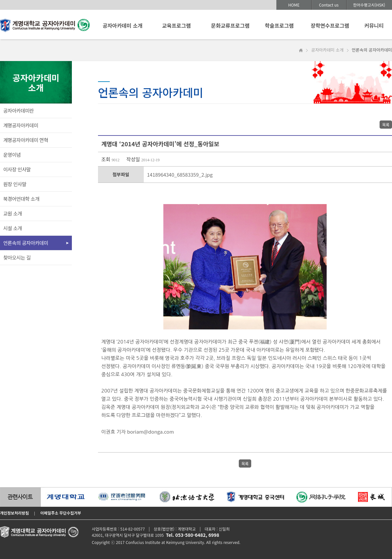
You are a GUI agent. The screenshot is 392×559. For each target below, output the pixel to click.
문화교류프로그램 (230, 25)
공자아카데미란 (18, 111)
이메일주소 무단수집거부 (61, 513)
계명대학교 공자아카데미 (45, 27)
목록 (386, 125)
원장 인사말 (15, 184)
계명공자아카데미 (21, 125)
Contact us (329, 5)
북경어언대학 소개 (21, 199)
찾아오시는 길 (17, 257)
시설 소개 (13, 228)
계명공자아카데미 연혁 (26, 140)
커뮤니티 (374, 25)
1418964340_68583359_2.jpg (180, 175)
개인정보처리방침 (14, 513)
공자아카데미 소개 (122, 25)
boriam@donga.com (150, 431)
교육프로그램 (176, 25)
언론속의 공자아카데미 (26, 243)
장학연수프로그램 (330, 25)
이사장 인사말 (17, 169)
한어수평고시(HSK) (369, 5)
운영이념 (12, 155)
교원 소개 (13, 213)
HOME (294, 5)
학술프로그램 (279, 25)
